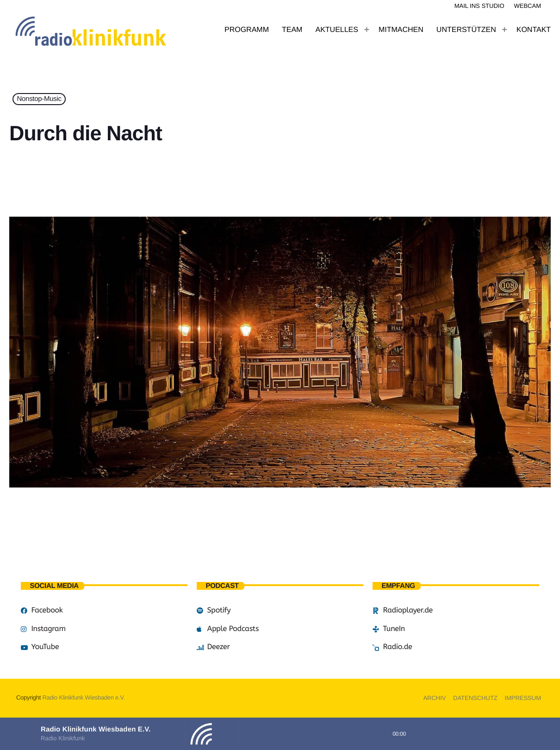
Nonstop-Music (39, 99)
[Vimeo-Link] (111, 30)
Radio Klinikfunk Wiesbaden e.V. (83, 697)
